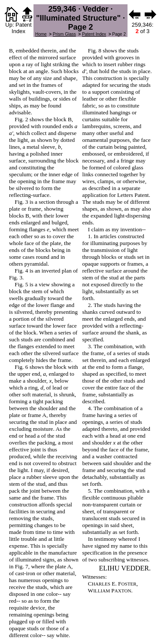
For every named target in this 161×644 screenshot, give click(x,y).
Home (41, 34)
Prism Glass (64, 34)
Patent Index (94, 34)
